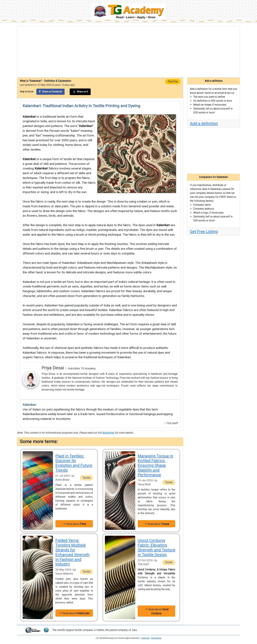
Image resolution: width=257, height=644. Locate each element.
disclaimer (108, 433)
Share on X (80, 92)
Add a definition (204, 124)
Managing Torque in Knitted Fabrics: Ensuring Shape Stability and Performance (155, 465)
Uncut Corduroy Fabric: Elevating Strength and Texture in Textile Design (156, 547)
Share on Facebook (50, 92)
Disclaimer (156, 638)
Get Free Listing (204, 232)
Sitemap (145, 638)
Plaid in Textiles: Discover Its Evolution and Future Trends (74, 463)
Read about (74, 524)
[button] (101, 150)
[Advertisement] (128, 52)
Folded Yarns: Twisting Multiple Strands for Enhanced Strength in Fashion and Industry (72, 552)
